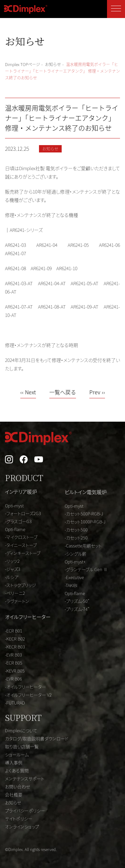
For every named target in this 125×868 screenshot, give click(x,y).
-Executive (74, 577)
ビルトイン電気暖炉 (86, 492)
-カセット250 (76, 538)
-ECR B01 (14, 631)
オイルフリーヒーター (28, 617)
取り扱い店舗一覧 (22, 746)
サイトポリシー (19, 818)
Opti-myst (14, 506)
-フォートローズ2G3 (23, 513)
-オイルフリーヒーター (25, 687)
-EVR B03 (13, 655)
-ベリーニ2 (15, 593)
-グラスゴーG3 (18, 521)
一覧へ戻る (63, 393)
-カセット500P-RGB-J (84, 514)
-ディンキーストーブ (23, 553)
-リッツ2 (12, 561)
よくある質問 (17, 770)
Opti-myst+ (75, 562)
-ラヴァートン (17, 601)
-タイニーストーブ (21, 545)
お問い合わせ (18, 786)
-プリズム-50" (77, 601)
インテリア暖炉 (21, 492)
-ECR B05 (14, 663)
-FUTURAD (15, 703)
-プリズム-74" (77, 609)
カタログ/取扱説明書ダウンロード (37, 738)
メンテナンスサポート (25, 778)
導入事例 (14, 762)
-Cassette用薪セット (83, 546)
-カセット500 (76, 530)
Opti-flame (15, 529)
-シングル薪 (75, 554)
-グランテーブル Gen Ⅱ (86, 569)
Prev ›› (97, 393)
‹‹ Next (28, 393)
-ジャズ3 (13, 569)
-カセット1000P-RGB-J (85, 522)
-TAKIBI (71, 585)
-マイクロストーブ (21, 537)
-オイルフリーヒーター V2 (28, 695)
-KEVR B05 (15, 671)
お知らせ (13, 802)
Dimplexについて (21, 730)
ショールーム (17, 754)
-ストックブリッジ (20, 585)
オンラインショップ (22, 826)
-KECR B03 (15, 647)
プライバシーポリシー (25, 810)
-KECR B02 (15, 639)
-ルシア (12, 577)
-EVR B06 (13, 679)
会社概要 (14, 794)
